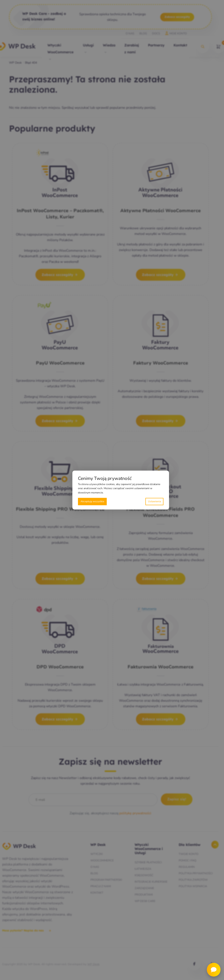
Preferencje (154, 501)
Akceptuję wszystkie (92, 501)
